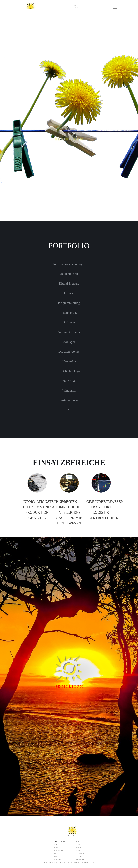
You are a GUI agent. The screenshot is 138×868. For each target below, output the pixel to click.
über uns (79, 847)
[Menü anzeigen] (115, 7)
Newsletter (80, 856)
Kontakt (79, 850)
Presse (56, 853)
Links (56, 856)
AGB (56, 844)
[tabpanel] (75, 6)
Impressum (80, 859)
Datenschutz (59, 850)
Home (78, 844)
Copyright (58, 859)
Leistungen (80, 853)
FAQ (56, 847)
